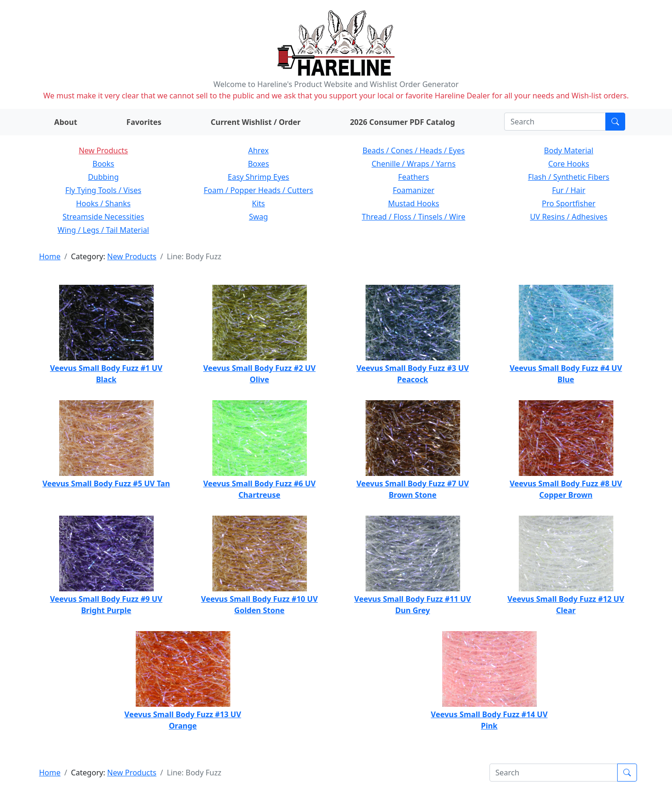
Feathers (414, 177)
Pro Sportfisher (569, 203)
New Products (103, 150)
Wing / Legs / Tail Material (103, 230)
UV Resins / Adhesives (569, 217)
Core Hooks (569, 164)
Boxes (258, 164)
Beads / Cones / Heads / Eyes (413, 150)
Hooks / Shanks (103, 203)
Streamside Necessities (103, 217)
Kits (258, 203)
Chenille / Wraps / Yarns (414, 164)
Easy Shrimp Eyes (259, 177)
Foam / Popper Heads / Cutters (259, 190)
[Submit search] (615, 122)
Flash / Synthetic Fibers (568, 177)
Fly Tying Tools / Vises (103, 190)
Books (104, 164)
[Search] (555, 122)
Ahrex (259, 150)
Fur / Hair (569, 190)
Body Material (568, 150)
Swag (258, 217)
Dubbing (103, 177)
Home (50, 256)
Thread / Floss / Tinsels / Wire (414, 217)
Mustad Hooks (413, 203)
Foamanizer (413, 190)
